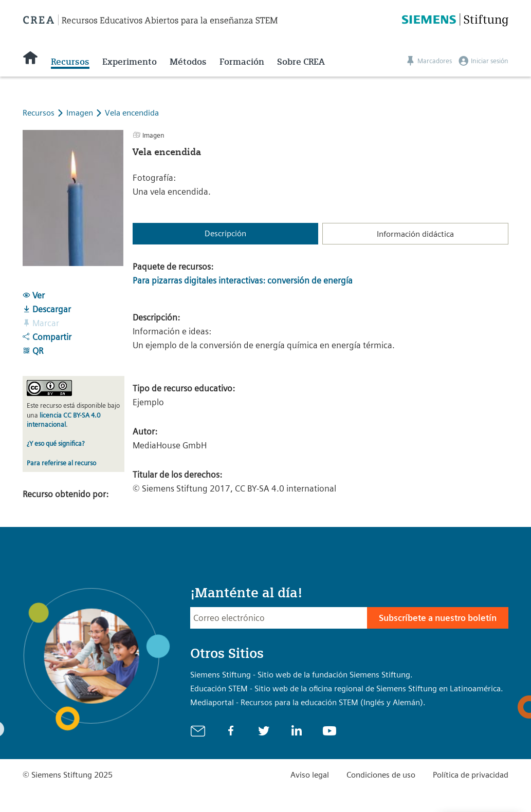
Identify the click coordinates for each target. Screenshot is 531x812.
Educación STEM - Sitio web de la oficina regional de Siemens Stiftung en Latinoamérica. (347, 688)
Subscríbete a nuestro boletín (438, 618)
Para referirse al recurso (61, 463)
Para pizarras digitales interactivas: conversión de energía (243, 280)
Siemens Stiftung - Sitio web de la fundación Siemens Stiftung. (301, 675)
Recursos (70, 62)
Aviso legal (310, 775)
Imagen (81, 113)
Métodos (188, 62)
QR (33, 351)
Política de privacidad (471, 775)
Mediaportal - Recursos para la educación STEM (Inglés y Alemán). (308, 702)
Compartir (47, 337)
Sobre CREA (301, 62)
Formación (242, 62)
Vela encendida (132, 113)
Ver (34, 295)
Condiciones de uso (381, 775)
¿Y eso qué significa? (56, 443)
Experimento (130, 62)
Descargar (47, 309)
